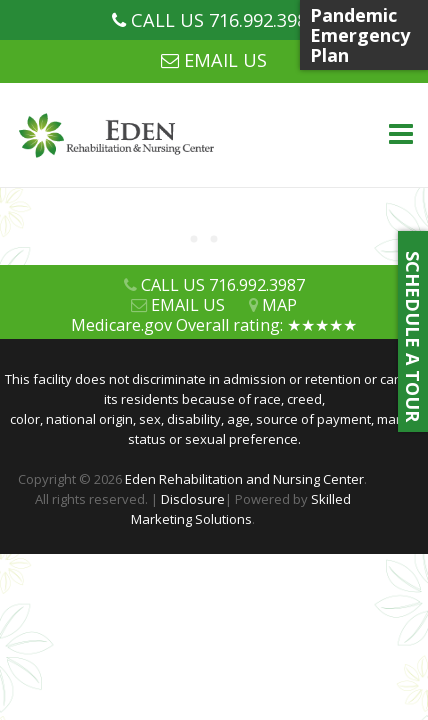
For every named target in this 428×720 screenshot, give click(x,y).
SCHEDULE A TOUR (413, 331)
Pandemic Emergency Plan (360, 35)
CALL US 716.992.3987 (224, 20)
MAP (279, 305)
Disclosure (193, 499)
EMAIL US (225, 60)
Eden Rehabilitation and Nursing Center (244, 479)
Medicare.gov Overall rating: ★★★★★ (214, 325)
